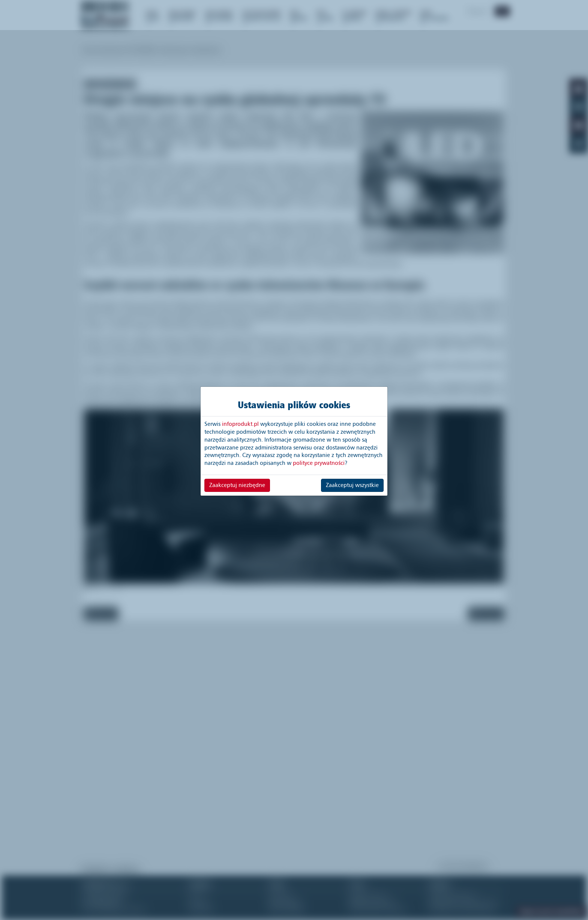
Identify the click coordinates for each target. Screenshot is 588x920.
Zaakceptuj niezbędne (237, 485)
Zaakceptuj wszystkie (352, 485)
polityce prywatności (319, 463)
